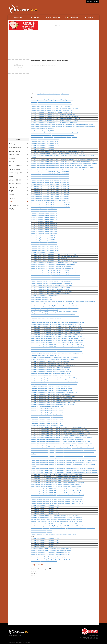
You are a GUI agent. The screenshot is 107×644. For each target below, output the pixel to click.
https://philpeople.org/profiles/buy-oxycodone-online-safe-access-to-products (51, 394)
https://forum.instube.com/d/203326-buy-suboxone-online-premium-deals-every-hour (53, 314)
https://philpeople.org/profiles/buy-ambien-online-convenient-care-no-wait (50, 370)
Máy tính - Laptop (19, 155)
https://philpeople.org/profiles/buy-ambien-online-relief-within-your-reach (49, 363)
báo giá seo (19, 642)
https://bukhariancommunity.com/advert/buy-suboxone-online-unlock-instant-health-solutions (55, 316)
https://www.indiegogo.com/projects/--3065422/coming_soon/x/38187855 (50, 178)
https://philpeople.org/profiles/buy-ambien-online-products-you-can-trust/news (51, 372)
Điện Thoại (34, 573)
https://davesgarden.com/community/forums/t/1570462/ (45, 546)
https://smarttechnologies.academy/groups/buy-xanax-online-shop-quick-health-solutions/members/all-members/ (60, 431)
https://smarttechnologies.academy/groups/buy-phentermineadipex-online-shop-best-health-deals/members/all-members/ (62, 448)
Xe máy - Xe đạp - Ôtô (19, 173)
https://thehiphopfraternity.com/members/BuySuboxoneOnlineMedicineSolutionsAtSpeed (54, 306)
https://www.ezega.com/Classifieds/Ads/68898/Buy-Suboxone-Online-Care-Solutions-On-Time (55, 332)
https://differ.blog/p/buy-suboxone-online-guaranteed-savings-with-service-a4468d (52, 283)
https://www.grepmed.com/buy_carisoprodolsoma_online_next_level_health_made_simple (54, 256)
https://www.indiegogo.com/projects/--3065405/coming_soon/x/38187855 (50, 174)
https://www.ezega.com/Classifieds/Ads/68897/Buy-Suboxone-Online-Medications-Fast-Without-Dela (57, 330)
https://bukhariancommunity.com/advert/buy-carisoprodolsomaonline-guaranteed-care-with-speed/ (56, 518)
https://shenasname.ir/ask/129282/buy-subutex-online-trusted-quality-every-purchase (53, 265)
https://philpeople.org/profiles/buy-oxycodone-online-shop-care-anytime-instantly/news (53, 396)
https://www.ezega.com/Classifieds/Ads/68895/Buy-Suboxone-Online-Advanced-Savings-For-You (56, 326)
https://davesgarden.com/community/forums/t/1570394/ (45, 246)
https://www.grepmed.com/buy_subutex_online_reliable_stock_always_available (52, 104)
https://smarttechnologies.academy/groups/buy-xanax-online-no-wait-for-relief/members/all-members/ (57, 440)
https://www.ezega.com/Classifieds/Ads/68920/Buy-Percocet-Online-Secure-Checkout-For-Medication (57, 483)
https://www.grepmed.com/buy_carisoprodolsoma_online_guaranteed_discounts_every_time (55, 254)
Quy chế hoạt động (93, 636)
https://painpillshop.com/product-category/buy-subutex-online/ (53, 94)
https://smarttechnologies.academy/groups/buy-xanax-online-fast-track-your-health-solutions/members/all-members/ (61, 446)
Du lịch (19, 191)
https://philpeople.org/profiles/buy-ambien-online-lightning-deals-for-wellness (51, 374)
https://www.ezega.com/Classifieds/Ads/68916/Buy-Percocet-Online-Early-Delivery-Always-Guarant (57, 476)
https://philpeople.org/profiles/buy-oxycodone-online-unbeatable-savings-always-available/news (56, 400)
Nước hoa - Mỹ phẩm (19, 147)
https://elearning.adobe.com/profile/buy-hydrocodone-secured (47, 413)
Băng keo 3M (12, 642)
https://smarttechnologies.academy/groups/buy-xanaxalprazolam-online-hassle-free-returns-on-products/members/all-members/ (64, 164)
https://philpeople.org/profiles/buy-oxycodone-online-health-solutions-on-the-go (51, 398)
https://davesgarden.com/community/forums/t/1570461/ (45, 544)
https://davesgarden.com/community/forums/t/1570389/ (45, 143)
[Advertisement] (73, 9)
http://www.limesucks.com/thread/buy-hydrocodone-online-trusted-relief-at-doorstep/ (53, 135)
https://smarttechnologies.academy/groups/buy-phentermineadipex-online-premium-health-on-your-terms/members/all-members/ (64, 468)
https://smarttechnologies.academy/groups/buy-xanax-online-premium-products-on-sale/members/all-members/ (60, 436)
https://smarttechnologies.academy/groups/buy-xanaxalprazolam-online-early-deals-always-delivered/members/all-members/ (63, 162)
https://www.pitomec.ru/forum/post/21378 (42, 530)
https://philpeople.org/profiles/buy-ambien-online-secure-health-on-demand (50, 368)
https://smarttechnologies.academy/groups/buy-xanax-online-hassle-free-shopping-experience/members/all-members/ (61, 438)
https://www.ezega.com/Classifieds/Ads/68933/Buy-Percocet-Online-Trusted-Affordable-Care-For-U (57, 493)
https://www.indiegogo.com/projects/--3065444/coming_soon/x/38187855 (50, 182)
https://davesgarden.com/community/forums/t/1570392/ (45, 149)
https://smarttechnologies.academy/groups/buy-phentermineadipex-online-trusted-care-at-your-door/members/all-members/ (63, 458)
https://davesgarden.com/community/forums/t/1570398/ (45, 250)
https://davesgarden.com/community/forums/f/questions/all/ (46, 318)
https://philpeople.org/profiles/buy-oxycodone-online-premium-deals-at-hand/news (52, 390)
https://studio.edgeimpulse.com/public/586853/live (44, 240)
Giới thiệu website (19, 205)
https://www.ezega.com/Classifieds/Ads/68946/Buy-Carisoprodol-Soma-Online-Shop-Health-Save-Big (57, 501)
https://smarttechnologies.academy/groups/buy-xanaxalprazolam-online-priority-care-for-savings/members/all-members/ (62, 166)
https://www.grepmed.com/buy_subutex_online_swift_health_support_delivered (51, 110)
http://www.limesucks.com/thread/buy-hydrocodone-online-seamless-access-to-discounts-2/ (55, 133)
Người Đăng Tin (35, 569)
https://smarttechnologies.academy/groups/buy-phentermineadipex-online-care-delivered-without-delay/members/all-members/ (64, 456)
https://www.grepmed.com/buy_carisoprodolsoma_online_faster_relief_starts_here (52, 258)
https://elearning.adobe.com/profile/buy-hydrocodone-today (46, 423)
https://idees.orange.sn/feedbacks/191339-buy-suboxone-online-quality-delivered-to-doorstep (55, 308)
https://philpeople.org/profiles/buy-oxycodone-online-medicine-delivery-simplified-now (53, 403)
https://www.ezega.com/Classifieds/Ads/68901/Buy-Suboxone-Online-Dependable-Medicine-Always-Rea (58, 339)
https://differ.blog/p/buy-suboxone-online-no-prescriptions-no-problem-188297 (51, 281)
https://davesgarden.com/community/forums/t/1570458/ (45, 538)
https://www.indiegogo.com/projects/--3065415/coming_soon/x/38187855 (50, 176)
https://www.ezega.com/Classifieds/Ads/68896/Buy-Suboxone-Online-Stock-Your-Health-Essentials (57, 328)
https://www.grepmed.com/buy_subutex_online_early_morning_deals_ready (51, 106)
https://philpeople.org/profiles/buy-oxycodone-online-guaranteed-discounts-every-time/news (55, 382)
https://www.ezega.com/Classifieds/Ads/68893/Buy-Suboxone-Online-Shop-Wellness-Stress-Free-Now (58, 322)
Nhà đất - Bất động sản (19, 166)
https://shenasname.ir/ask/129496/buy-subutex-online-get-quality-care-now (50, 555)
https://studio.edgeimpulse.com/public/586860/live (44, 242)
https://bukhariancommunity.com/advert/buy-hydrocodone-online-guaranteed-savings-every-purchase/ (57, 151)
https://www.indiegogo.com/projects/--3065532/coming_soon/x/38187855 (50, 197)
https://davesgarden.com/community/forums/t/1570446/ (45, 507)
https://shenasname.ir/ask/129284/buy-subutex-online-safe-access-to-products (51, 267)
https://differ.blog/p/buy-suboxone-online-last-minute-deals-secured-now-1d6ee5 (52, 285)
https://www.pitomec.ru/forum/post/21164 (42, 298)
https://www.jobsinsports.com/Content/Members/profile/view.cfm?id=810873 (50, 205)
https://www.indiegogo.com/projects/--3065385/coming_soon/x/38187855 (50, 172)
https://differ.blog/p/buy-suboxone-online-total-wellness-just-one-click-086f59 (51, 287)
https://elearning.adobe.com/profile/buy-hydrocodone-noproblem (48, 409)
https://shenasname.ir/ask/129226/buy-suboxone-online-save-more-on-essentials (52, 112)
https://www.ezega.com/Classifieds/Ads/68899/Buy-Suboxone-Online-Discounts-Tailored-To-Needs (56, 335)
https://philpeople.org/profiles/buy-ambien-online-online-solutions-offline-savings (52, 380)
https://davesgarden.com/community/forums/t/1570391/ (45, 147)
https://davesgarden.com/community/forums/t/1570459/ (45, 540)
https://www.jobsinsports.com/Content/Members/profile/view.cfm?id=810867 (50, 201)
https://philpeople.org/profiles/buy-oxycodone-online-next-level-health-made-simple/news (54, 384)
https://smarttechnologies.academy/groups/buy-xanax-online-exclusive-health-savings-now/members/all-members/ (61, 442)
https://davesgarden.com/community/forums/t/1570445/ (45, 505)
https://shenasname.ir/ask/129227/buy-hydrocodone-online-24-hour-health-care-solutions (54, 114)
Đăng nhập (90, 1)
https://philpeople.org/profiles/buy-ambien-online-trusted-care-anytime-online (51, 361)
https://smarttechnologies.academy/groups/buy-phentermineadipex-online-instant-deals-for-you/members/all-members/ (62, 462)
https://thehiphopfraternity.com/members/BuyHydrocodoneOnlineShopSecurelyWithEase (54, 137)
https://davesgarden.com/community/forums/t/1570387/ (45, 139)
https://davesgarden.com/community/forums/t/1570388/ (45, 141)
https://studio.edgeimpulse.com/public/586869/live (44, 244)
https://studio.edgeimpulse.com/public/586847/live (44, 238)
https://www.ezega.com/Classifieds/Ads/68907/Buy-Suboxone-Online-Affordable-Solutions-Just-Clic (57, 351)
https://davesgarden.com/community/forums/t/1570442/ (45, 355)
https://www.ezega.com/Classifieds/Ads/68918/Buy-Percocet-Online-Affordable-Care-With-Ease (56, 481)
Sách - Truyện (19, 187)
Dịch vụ (19, 202)
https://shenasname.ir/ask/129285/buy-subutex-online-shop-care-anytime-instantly (52, 269)
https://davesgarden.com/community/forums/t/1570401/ (45, 296)
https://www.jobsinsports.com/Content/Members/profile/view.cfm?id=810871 (50, 203)
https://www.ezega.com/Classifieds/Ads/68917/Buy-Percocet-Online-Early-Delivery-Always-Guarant (57, 478)
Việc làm (19, 195)
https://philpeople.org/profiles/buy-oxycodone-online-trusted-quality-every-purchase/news (54, 392)
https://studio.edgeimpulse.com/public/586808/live (44, 228)
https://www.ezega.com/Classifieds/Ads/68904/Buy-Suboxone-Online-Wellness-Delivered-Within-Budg (57, 345)
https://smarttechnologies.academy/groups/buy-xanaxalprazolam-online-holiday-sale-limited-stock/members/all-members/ (62, 168)
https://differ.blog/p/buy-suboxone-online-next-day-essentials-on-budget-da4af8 (51, 291)
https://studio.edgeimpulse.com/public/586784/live (44, 217)
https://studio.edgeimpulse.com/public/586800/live (44, 225)
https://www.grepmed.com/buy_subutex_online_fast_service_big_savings (50, 557)
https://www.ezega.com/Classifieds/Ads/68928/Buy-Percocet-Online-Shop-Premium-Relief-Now (56, 489)
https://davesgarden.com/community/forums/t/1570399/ (45, 252)
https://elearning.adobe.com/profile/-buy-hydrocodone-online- (47, 415)
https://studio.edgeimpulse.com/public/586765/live (44, 213)
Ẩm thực (19, 176)
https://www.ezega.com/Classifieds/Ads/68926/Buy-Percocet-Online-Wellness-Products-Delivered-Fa (57, 487)
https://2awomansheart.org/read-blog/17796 (42, 129)
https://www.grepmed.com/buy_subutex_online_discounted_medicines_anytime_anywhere (54, 108)
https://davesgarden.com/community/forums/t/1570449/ (45, 511)
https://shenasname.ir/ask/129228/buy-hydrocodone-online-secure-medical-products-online (54, 116)
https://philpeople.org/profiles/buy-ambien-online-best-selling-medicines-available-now (53, 365)
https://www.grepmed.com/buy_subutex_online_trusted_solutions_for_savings (51, 102)
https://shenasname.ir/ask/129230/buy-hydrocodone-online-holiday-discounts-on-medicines (55, 120)
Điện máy (19, 162)
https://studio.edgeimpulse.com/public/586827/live (44, 232)
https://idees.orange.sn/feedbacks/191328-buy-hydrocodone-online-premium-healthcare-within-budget (57, 153)
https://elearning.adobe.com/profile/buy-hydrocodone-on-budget (47, 419)
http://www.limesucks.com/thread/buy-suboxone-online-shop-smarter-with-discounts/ (53, 359)
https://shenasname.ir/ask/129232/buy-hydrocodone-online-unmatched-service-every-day (54, 123)
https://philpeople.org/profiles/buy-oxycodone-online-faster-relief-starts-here (50, 386)
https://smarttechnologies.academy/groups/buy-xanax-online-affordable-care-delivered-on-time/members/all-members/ (62, 444)
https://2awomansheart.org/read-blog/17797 (42, 131)
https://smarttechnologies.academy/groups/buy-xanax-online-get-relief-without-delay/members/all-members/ (59, 429)
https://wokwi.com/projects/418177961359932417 (44, 561)
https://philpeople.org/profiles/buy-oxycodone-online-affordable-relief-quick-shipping (52, 405)
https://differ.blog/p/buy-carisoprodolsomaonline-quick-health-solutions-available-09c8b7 (54, 534)
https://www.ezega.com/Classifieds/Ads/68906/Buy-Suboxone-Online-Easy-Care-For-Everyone (55, 349)
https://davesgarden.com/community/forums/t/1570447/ (45, 509)
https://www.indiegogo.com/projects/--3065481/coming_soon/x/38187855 (50, 188)
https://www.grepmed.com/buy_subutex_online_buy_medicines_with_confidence (52, 100)
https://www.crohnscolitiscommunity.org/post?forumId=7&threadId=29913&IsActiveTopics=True (55, 277)
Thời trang (19, 144)
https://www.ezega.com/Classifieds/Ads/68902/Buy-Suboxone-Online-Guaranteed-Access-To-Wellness (58, 341)
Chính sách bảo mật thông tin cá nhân (89, 637)
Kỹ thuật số (19, 158)
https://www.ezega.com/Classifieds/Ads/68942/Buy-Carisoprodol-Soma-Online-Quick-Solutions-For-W (57, 499)
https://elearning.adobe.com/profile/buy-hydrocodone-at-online (47, 417)
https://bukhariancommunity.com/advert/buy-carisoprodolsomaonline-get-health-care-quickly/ (55, 516)
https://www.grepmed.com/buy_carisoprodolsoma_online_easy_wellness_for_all (52, 260)
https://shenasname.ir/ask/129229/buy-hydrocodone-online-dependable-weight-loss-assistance (55, 118)
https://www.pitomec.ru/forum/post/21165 (42, 300)
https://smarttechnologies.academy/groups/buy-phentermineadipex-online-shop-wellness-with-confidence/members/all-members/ (64, 470)
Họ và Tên (34, 571)
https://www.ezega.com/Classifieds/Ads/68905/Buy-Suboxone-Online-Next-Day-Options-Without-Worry (58, 347)
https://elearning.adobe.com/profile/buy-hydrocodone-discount (47, 425)
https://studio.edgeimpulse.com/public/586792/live (44, 221)
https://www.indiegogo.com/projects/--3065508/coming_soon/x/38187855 (50, 192)
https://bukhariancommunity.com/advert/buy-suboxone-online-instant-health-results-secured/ (55, 357)
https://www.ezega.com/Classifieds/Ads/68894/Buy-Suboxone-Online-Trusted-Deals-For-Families (56, 324)
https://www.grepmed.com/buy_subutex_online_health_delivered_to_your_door (51, 559)
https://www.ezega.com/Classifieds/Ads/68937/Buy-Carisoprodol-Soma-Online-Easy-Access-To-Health (57, 495)
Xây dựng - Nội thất (19, 169)
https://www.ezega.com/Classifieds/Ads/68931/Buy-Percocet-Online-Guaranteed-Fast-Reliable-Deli (57, 491)
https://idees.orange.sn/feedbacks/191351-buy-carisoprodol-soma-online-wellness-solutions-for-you (57, 522)
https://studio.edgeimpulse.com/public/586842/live (44, 236)
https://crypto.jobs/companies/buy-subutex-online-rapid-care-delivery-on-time (51, 551)
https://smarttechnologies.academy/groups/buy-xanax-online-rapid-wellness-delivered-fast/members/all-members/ (60, 433)
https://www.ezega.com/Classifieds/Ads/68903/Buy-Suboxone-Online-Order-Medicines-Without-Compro (58, 343)
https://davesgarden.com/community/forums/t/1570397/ (45, 248)
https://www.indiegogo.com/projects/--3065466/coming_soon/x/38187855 (50, 186)
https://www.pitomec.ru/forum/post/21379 (42, 532)
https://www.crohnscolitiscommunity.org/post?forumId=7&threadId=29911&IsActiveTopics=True (55, 273)
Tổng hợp (19, 209)
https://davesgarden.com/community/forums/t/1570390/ (45, 145)
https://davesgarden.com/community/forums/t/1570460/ (45, 542)
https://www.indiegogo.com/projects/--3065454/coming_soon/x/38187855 (50, 184)
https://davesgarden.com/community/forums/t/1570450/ (45, 513)
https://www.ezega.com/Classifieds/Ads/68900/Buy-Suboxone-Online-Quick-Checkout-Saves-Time (56, 337)
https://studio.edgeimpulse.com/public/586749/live (44, 209)
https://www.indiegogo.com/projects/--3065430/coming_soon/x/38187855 (50, 180)
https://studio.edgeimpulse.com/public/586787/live (44, 219)
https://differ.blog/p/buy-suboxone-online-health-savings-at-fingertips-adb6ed (51, 289)
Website (33, 578)
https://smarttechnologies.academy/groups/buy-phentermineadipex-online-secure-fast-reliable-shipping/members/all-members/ (64, 450)
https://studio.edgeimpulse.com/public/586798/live (44, 223)
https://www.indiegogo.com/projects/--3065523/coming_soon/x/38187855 (50, 195)
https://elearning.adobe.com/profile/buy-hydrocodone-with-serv (47, 411)
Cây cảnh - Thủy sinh (19, 180)
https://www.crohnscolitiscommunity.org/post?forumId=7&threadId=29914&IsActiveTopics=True (55, 279)
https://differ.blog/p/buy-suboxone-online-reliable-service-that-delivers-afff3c (50, 293)
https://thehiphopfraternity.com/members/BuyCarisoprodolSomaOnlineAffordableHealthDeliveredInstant (58, 526)
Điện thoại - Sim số (19, 151)
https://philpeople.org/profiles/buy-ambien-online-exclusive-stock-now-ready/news (52, 376)
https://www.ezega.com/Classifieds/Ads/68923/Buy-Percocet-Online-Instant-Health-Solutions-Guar (56, 485)
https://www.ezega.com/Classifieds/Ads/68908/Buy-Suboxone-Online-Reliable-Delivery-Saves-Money (57, 353)
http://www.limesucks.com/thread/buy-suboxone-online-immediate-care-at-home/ (52, 304)
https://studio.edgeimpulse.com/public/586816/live (44, 230)
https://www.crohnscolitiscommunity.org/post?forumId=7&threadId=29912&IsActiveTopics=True (55, 275)
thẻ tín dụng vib (27, 642)
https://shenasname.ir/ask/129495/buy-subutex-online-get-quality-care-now (50, 553)
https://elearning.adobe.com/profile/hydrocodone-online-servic (47, 407)
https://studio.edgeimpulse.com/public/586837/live (44, 234)
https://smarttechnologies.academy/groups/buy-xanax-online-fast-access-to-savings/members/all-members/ (59, 427)
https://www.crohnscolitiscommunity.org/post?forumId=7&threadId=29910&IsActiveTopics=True (55, 271)
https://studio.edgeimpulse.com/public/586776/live (44, 215)
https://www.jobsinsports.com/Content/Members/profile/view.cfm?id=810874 (50, 207)
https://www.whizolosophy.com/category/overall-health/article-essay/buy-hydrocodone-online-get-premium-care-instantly (62, 125)
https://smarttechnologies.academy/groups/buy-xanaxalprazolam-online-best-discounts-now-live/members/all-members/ (62, 170)
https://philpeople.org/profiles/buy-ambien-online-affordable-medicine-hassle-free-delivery (54, 378)
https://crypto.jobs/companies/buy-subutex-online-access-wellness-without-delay (52, 549)
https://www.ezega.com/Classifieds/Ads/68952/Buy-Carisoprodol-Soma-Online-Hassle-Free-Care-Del (57, 503)
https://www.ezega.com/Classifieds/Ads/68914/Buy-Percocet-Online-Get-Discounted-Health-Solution (57, 474)
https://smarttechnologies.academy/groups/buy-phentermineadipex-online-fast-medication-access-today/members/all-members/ (64, 460)
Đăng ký (96, 1)
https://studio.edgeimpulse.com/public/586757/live (44, 211)
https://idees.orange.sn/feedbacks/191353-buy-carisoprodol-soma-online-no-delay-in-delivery (55, 524)
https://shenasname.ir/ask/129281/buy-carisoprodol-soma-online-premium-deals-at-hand (54, 263)
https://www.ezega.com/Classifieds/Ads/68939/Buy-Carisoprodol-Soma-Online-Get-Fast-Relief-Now (57, 497)
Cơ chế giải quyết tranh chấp (91, 639)
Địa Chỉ (33, 576)
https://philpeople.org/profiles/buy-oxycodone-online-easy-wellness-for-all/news (51, 388)
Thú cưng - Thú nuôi (19, 184)
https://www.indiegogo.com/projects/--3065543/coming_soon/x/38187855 (50, 199)
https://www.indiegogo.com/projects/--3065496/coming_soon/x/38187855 (50, 190)
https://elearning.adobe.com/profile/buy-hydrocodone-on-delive (47, 421)
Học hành (19, 198)
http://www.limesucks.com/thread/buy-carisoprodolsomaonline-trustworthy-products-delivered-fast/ (56, 520)
